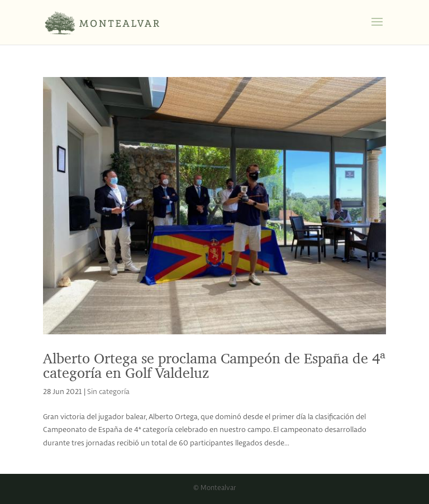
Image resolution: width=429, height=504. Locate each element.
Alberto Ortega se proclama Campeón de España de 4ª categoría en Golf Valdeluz (214, 365)
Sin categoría (108, 392)
